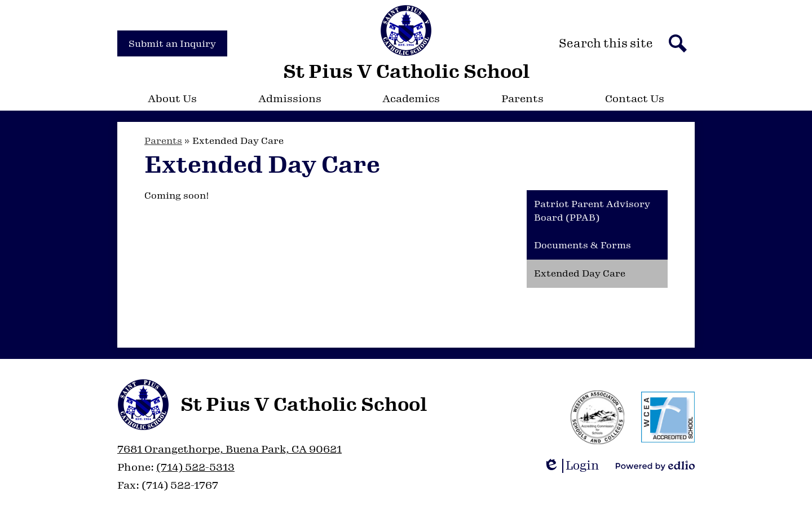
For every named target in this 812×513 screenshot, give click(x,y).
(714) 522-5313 (195, 467)
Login (571, 466)
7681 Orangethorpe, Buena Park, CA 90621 (230, 449)
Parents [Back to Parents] (163, 141)
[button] (172, 99)
